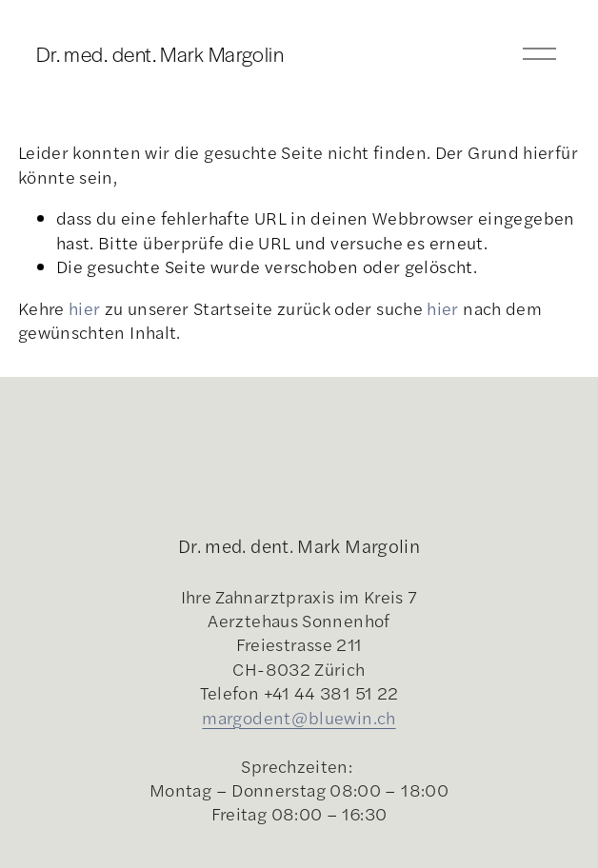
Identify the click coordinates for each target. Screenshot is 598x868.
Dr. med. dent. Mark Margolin (160, 53)
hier (84, 308)
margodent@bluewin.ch (299, 717)
